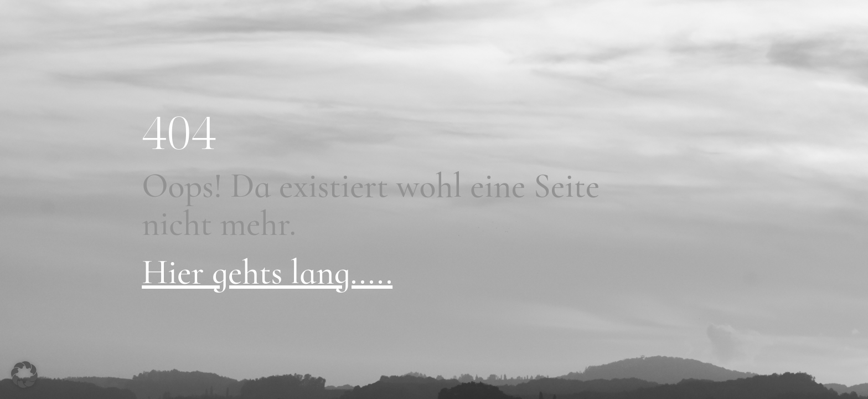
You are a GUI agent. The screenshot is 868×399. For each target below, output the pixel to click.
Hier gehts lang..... (267, 272)
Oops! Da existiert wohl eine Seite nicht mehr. (371, 205)
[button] (24, 375)
